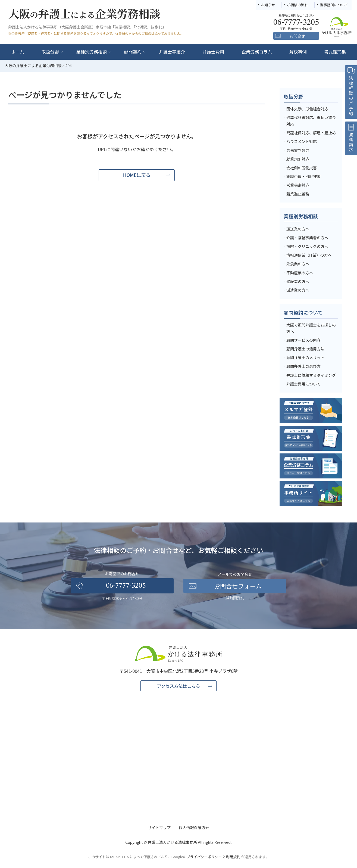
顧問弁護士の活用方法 (305, 349)
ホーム (18, 52)
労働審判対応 (298, 150)
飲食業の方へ (298, 264)
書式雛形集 (335, 52)
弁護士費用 (213, 52)
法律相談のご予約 (351, 96)
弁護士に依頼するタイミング (311, 375)
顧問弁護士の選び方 (303, 366)
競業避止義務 (298, 194)
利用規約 (233, 857)
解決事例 (298, 52)
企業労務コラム (257, 52)
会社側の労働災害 (302, 168)
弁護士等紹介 (172, 52)
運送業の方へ (298, 229)
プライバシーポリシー (204, 857)
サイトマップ (159, 827)
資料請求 (351, 142)
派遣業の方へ (298, 290)
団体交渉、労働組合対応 (307, 109)
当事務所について (334, 5)
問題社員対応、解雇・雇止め (311, 133)
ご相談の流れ (297, 5)
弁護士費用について (303, 384)
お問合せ (297, 36)
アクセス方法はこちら (178, 686)
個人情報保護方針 (194, 827)
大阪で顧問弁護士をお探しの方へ (311, 328)
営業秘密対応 (298, 185)
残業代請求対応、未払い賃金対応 (311, 121)
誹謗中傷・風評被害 (303, 176)
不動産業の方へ (300, 273)
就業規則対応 (298, 159)
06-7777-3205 (126, 586)
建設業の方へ (298, 281)
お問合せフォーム (238, 586)
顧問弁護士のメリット (305, 357)
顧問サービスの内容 (303, 340)
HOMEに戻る (137, 175)
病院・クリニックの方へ (307, 246)
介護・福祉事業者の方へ (307, 238)
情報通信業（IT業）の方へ (309, 255)
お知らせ (268, 5)
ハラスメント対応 (302, 141)
